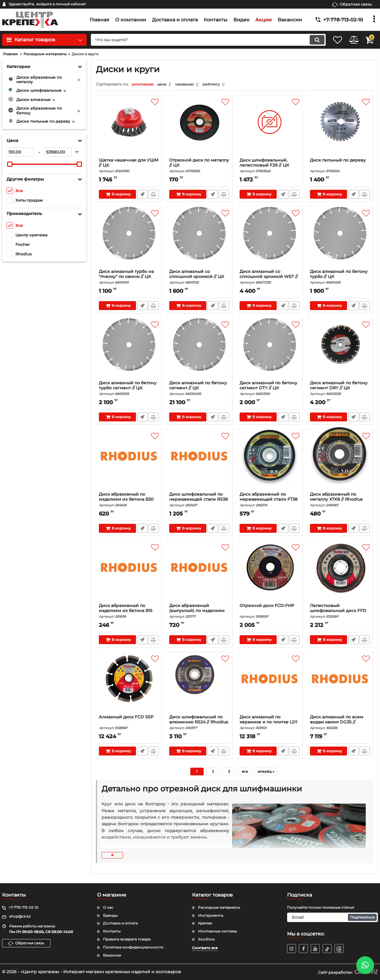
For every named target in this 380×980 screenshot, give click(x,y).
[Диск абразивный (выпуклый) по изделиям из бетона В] (199, 575)
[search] (201, 40)
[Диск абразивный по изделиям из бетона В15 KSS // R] (129, 575)
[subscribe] (332, 917)
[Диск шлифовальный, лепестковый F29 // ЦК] (270, 129)
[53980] (58, 152)
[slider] (10, 164)
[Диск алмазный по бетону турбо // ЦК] (340, 241)
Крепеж (205, 923)
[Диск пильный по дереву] (340, 129)
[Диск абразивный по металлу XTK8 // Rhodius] (340, 464)
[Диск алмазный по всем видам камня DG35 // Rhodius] (340, 686)
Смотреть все (205, 948)
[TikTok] (327, 949)
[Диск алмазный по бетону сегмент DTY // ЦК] (270, 352)
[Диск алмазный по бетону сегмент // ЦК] (199, 352)
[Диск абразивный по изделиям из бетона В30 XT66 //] (129, 464)
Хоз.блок (206, 939)
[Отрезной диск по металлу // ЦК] (199, 129)
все (245, 773)
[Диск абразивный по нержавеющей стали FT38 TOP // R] (270, 464)
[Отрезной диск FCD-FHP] (270, 575)
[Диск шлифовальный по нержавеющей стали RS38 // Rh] (199, 464)
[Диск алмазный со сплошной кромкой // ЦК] (199, 241)
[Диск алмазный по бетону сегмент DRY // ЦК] (340, 352)
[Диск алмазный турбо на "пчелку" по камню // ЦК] (129, 241)
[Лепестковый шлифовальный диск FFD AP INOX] (340, 575)
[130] (20, 152)
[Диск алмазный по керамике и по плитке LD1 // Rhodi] (270, 686)
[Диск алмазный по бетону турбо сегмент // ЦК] (129, 352)
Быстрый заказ (142, 196)
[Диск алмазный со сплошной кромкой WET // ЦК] (270, 241)
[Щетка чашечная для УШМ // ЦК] (129, 129)
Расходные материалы (219, 907)
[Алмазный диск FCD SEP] (129, 686)
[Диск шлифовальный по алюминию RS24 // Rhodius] (199, 686)
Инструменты (211, 915)
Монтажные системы (217, 931)
